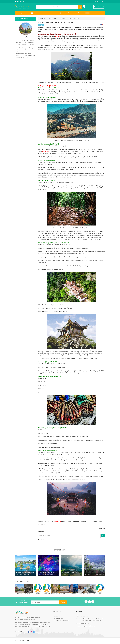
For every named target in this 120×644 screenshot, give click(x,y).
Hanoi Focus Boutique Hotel (100, 594)
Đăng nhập (97, 2)
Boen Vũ (38, 594)
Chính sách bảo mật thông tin (61, 620)
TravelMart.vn (28, 641)
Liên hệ (67, 13)
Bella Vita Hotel (64, 594)
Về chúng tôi (57, 616)
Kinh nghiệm (41, 25)
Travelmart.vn (57, 521)
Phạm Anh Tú (29, 594)
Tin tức (50, 13)
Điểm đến (40, 7)
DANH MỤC (20, 13)
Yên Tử (57, 36)
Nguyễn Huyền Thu (82, 594)
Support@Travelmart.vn (89, 626)
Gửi (103, 535)
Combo (87, 13)
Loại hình (46, 7)
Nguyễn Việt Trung (47, 594)
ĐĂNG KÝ (63, 602)
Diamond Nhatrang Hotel (73, 594)
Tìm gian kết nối (77, 13)
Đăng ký (103, 2)
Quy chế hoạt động (58, 618)
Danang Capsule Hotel (56, 594)
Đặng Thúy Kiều (91, 594)
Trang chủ (42, 13)
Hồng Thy (20, 594)
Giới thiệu (59, 13)
